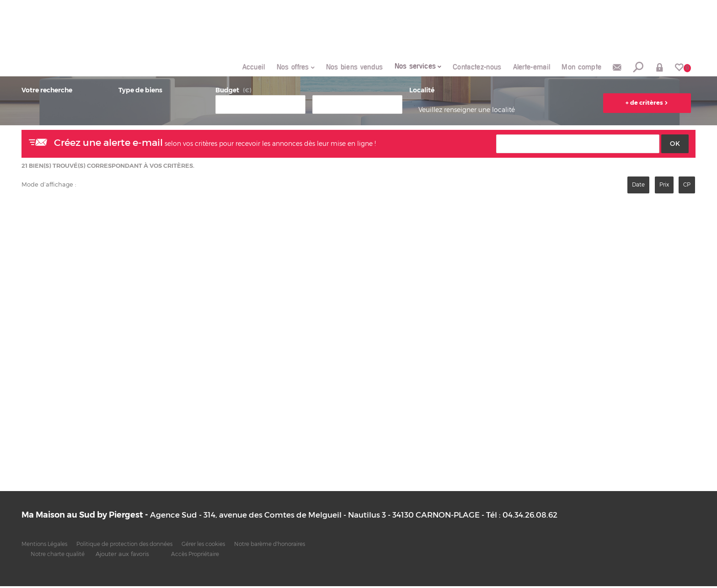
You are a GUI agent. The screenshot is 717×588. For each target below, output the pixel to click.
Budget (227, 92)
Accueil (228, 68)
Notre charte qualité (61, 556)
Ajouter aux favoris (128, 556)
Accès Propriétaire (204, 556)
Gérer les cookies (225, 546)
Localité (422, 92)
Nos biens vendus (334, 68)
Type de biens (140, 92)
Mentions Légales (47, 546)
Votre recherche (47, 92)
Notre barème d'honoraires (300, 546)
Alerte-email (523, 68)
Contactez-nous (464, 68)
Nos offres (272, 67)
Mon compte (576, 68)
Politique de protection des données (136, 546)
